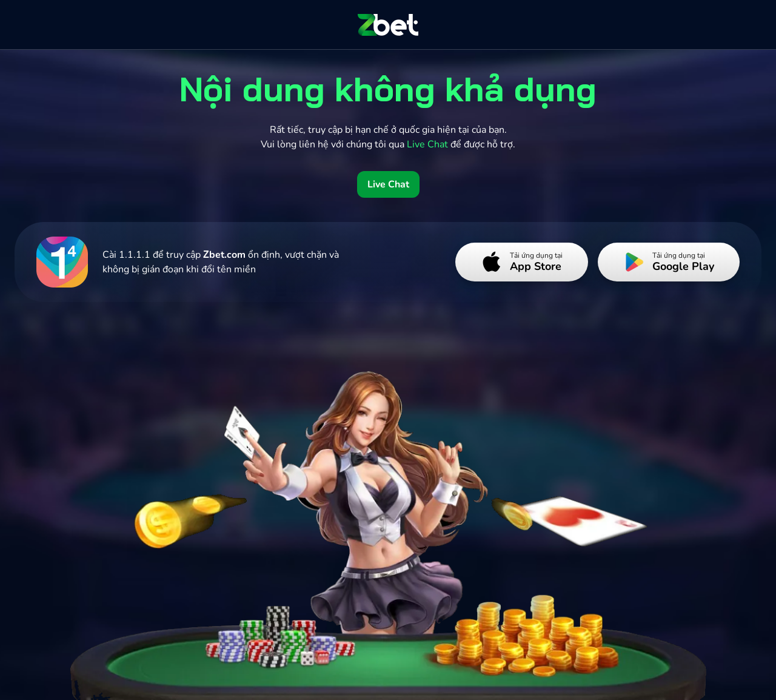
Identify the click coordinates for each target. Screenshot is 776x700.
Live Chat (388, 184)
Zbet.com (224, 255)
